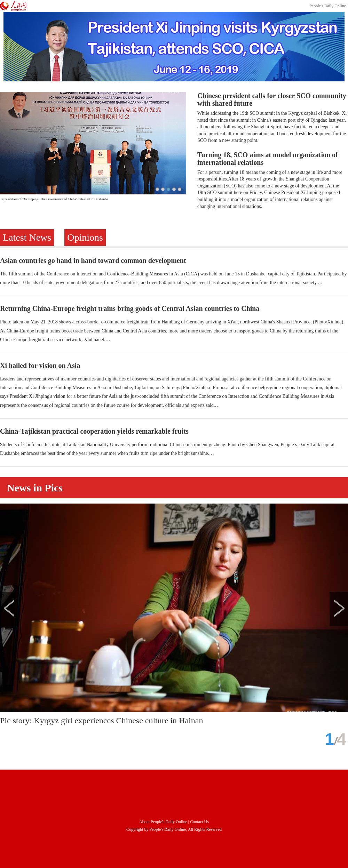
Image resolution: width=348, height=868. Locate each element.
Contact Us (199, 822)
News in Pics (35, 488)
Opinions (85, 237)
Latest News (27, 237)
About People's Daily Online (163, 822)
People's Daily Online (328, 6)
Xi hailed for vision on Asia (40, 365)
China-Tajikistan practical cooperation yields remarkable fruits (94, 431)
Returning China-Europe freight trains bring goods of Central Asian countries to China (130, 308)
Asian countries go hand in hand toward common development (93, 260)
